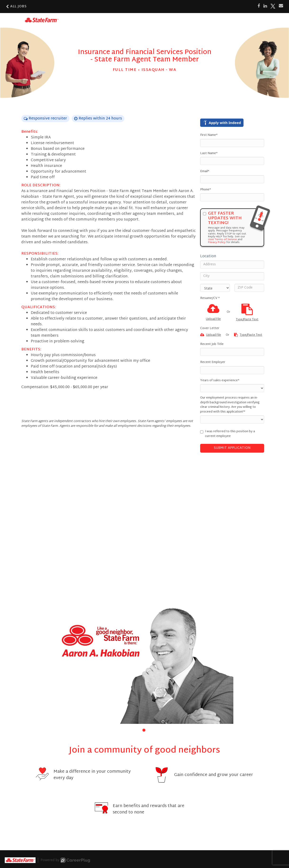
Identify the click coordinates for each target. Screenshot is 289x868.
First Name (209, 135)
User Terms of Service (222, 239)
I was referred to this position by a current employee (228, 434)
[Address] (232, 265)
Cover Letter (210, 329)
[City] (232, 276)
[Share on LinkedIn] (265, 6)
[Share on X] (273, 6)
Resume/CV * (210, 299)
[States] (215, 288)
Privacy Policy (217, 242)
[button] (144, 730)
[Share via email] (281, 6)
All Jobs (16, 7)
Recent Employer (213, 363)
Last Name (209, 154)
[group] (144, 665)
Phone (205, 190)
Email (205, 172)
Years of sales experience (220, 381)
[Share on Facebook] (259, 6)
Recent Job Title (212, 344)
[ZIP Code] (249, 288)
